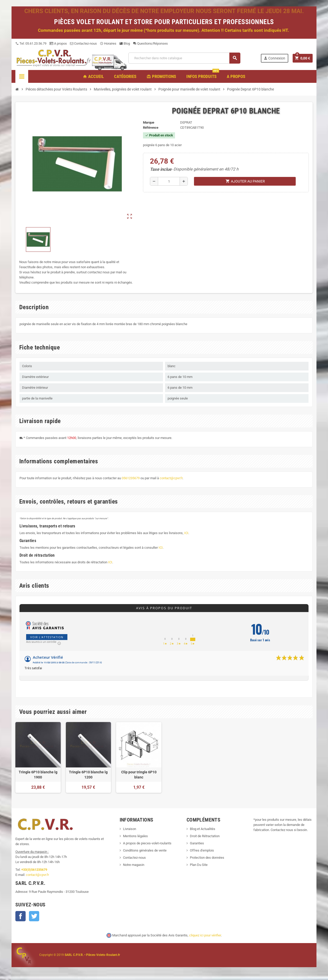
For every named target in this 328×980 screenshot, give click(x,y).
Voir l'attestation (47, 637)
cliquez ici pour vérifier (205, 935)
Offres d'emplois (202, 850)
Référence (151, 128)
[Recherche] (184, 58)
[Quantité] (169, 181)
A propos (58, 43)
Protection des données (207, 858)
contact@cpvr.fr (171, 478)
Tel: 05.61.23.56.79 (31, 43)
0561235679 (131, 478)
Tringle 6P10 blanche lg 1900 (38, 775)
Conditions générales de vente (145, 850)
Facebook (20, 916)
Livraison (130, 829)
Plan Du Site (199, 865)
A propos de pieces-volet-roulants (147, 843)
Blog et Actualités (203, 829)
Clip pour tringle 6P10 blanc (139, 775)
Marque (149, 122)
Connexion (274, 58)
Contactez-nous (83, 43)
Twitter (34, 916)
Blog (125, 43)
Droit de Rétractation (205, 836)
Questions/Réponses (150, 43)
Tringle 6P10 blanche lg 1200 (88, 775)
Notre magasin (134, 865)
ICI (186, 533)
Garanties (197, 843)
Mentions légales (135, 836)
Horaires (108, 43)
